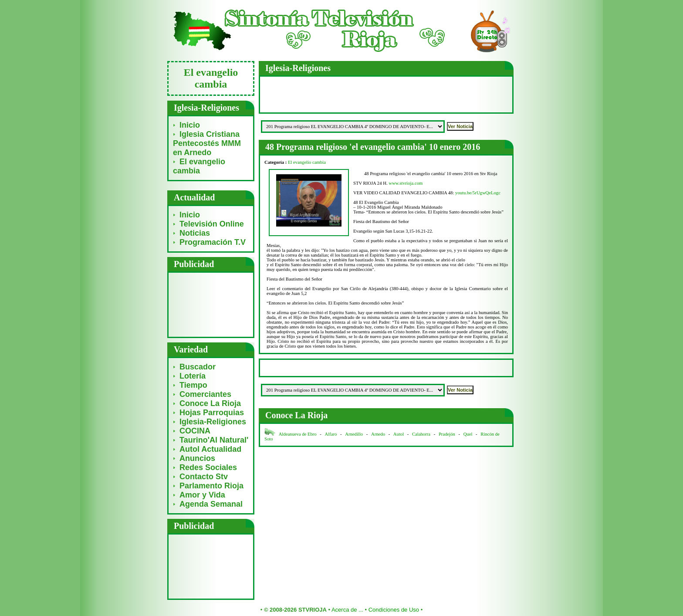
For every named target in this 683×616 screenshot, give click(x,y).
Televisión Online (212, 224)
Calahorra (421, 434)
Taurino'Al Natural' (214, 440)
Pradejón (447, 434)
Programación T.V (213, 242)
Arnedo (378, 434)
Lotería (193, 376)
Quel (468, 434)
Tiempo (193, 385)
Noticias (195, 233)
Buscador (198, 367)
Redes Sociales (208, 467)
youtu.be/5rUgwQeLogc (478, 193)
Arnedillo (354, 434)
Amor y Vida (202, 495)
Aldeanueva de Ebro (298, 434)
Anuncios (197, 458)
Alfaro (331, 434)
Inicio (190, 125)
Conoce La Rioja (210, 403)
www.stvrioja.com (406, 183)
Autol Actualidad (210, 449)
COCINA (195, 431)
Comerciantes (205, 394)
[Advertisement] (211, 304)
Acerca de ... (347, 610)
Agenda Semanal (211, 504)
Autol (399, 434)
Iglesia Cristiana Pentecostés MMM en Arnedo (207, 143)
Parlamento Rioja (211, 486)
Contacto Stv (204, 477)
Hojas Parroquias (212, 413)
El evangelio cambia (199, 166)
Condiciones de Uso (394, 610)
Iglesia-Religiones (213, 422)
